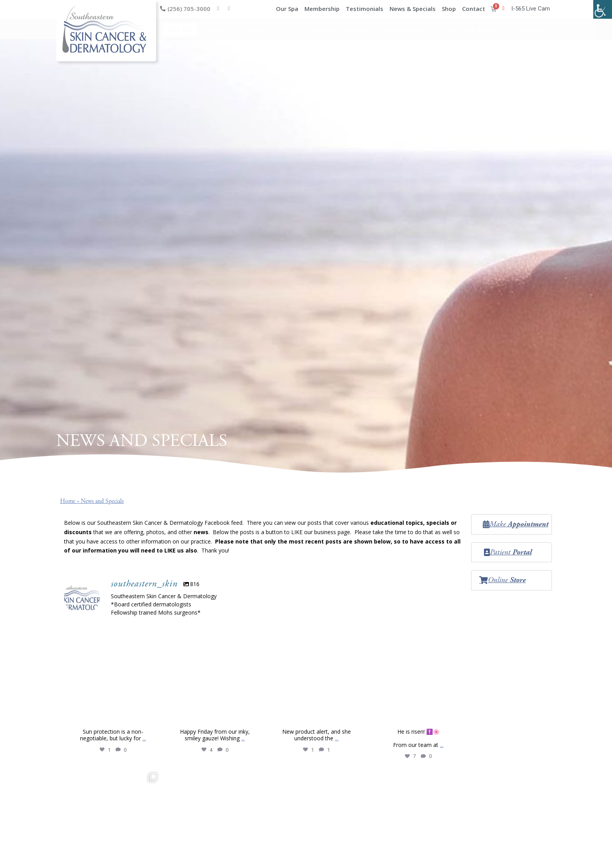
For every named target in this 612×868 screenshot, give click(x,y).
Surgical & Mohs (473, 29)
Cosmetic (534, 29)
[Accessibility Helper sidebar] (603, 9)
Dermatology (405, 29)
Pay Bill (180, 29)
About (222, 29)
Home (68, 501)
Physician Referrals (337, 29)
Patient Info (272, 29)
